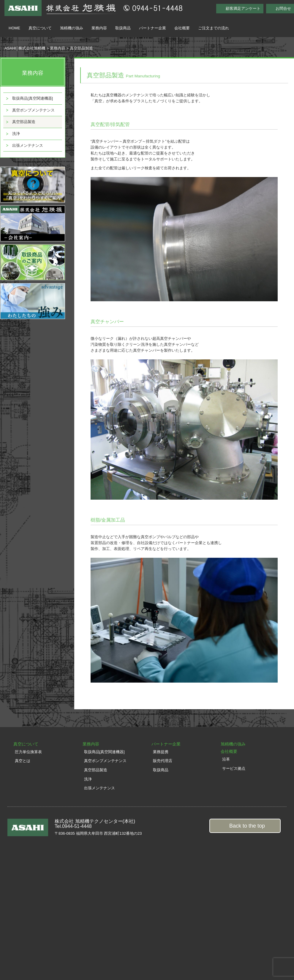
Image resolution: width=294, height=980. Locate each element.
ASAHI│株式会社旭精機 (25, 48)
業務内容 (99, 28)
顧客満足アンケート (243, 8)
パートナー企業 (152, 28)
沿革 (226, 759)
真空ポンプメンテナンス (33, 110)
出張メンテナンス (28, 145)
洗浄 (16, 134)
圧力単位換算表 (28, 752)
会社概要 (182, 28)
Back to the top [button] (247, 826)
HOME (14, 28)
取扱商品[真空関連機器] (33, 98)
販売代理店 (163, 761)
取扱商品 (123, 28)
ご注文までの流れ (214, 28)
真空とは (23, 761)
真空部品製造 (24, 122)
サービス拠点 (234, 768)
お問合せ (283, 8)
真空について (40, 28)
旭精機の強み (72, 28)
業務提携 (161, 752)
